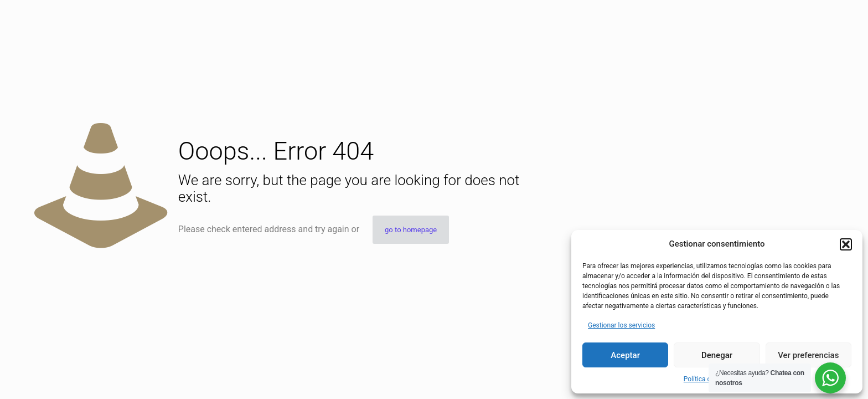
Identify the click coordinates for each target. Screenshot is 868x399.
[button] (846, 244)
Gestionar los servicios (621, 325)
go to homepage (411, 230)
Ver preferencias (808, 355)
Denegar (717, 355)
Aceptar (625, 355)
